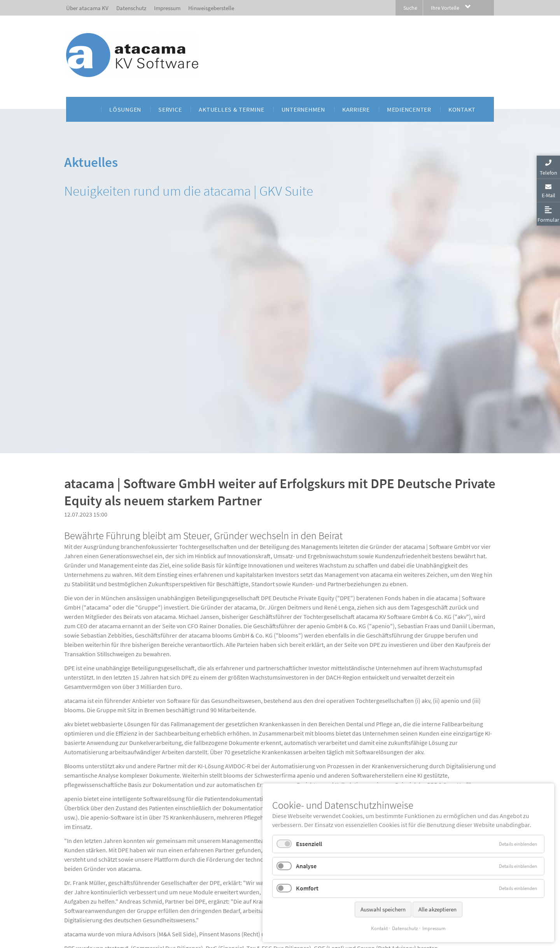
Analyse (306, 866)
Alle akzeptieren (437, 909)
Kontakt (379, 928)
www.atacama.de (157, 828)
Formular (548, 220)
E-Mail (549, 195)
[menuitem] (88, 109)
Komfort (307, 888)
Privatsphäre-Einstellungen (92, 944)
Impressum (434, 928)
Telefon (549, 173)
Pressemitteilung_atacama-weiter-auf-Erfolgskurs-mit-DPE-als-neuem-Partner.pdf (186, 866)
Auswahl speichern (383, 909)
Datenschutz (405, 928)
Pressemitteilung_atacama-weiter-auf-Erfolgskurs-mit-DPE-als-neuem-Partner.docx (186, 856)
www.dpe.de (201, 725)
